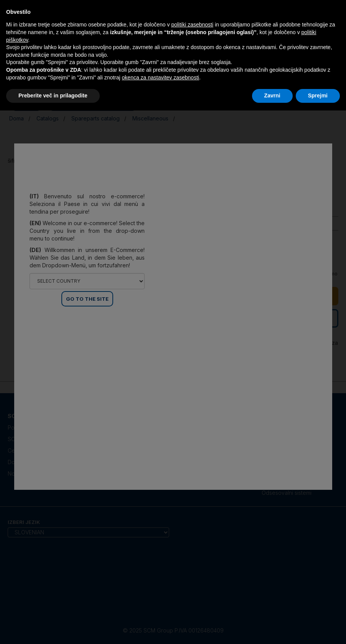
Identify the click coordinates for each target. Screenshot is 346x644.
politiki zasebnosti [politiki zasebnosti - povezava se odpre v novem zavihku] (192, 25)
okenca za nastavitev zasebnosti (161, 77)
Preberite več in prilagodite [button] (53, 96)
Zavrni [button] (272, 96)
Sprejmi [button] (318, 96)
